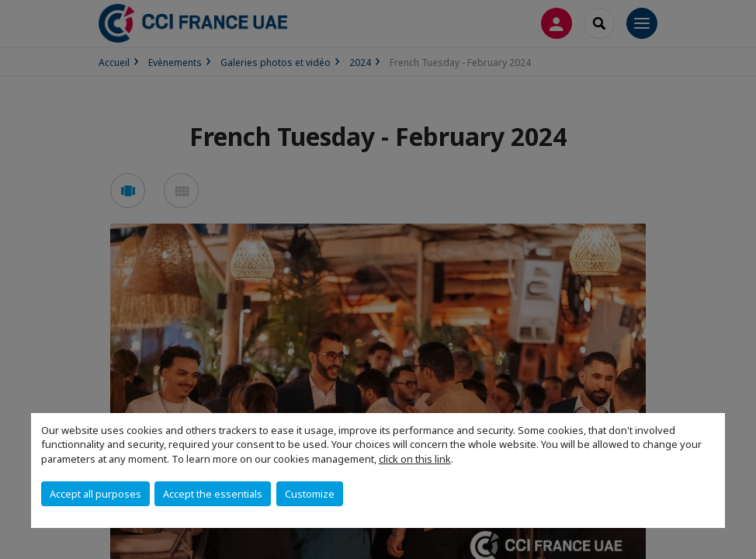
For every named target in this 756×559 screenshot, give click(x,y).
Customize (310, 494)
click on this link (415, 459)
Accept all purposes (95, 494)
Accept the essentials (213, 494)
